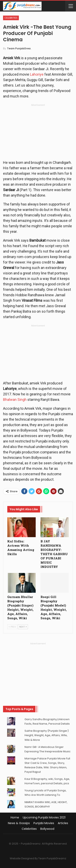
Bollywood (47, 829)
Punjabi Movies (44, 823)
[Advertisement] (38, 133)
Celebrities (11, 18)
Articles (63, 823)
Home (15, 817)
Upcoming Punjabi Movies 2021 (44, 817)
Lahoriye (37, 74)
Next (23, 627)
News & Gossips (19, 823)
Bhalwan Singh (15, 400)
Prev (12, 627)
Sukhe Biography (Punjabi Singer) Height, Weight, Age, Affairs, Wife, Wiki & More (47, 735)
